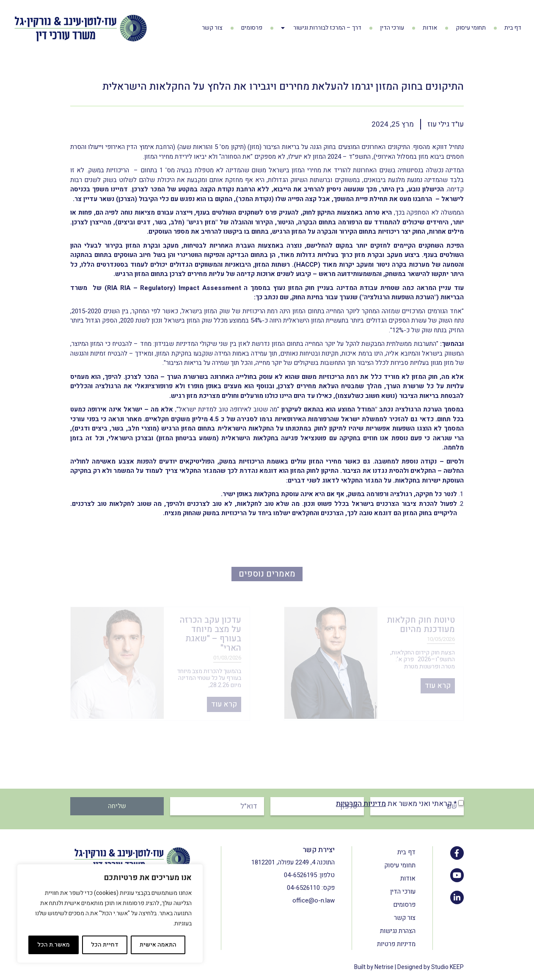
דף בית (513, 28)
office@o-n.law (314, 900)
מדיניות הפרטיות (361, 804)
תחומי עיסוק (471, 28)
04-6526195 (300, 875)
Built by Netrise (374, 967)
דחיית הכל (105, 945)
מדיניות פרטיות (396, 944)
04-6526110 (303, 888)
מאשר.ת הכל (54, 945)
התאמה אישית (158, 945)
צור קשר (212, 28)
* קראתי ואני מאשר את (396, 804)
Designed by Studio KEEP (431, 967)
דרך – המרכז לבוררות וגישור (321, 28)
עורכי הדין (392, 28)
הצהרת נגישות (398, 931)
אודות (430, 28)
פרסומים (252, 28)
